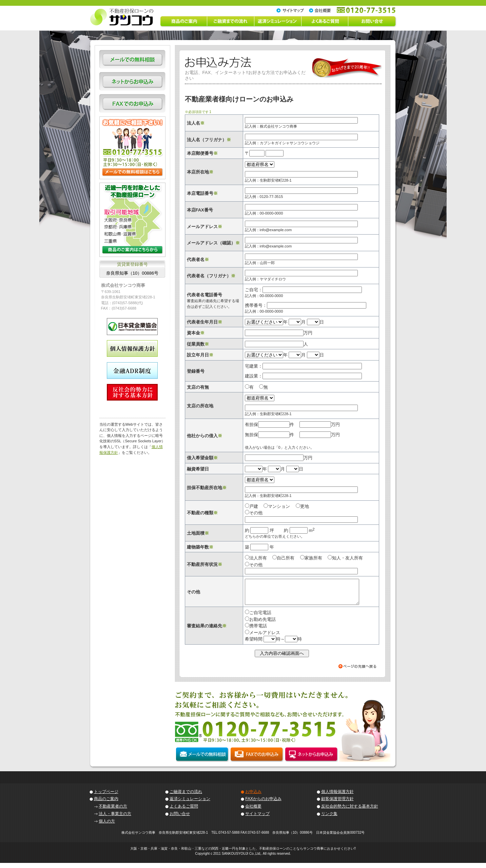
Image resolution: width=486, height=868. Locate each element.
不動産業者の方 (113, 811)
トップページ (106, 797)
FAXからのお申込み (263, 804)
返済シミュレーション (190, 804)
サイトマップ (257, 819)
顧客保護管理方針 (337, 804)
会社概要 (253, 811)
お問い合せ (180, 819)
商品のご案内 (106, 804)
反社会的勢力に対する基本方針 (350, 811)
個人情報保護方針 (337, 797)
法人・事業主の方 (115, 819)
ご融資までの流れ (186, 797)
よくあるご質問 (184, 811)
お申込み (253, 797)
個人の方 (107, 826)
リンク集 (329, 819)
